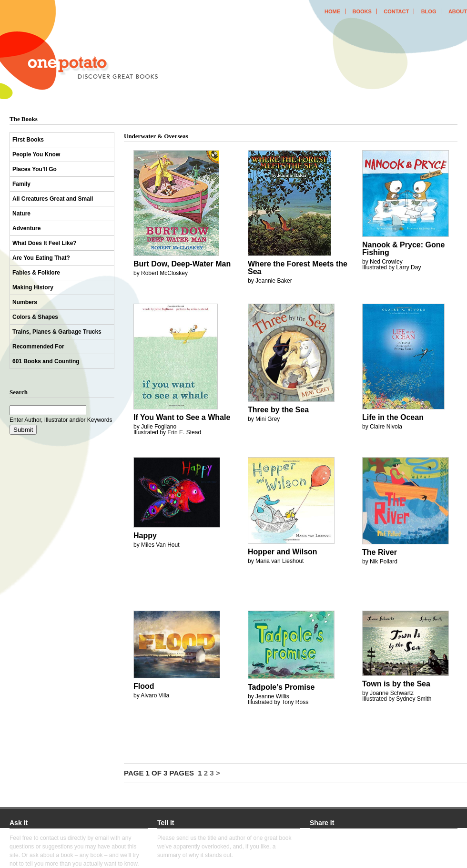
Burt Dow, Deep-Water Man (182, 264)
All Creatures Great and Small (53, 199)
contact (396, 11)
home (332, 11)
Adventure (26, 228)
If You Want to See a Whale (182, 417)
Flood (144, 686)
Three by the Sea (278, 410)
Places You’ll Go (35, 169)
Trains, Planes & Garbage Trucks (57, 332)
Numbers (25, 302)
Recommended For (38, 347)
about (458, 11)
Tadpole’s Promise (281, 687)
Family (21, 184)
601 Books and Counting (46, 361)
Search (19, 392)
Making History (33, 287)
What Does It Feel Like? (45, 243)
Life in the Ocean (393, 417)
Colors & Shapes (35, 317)
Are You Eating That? (41, 258)
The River (380, 552)
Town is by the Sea (396, 684)
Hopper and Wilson (283, 552)
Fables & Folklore (36, 273)
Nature (21, 214)
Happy (145, 536)
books (362, 11)
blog (429, 11)
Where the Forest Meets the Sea (298, 268)
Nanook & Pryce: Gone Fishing (403, 249)
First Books (28, 140)
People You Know (36, 154)
